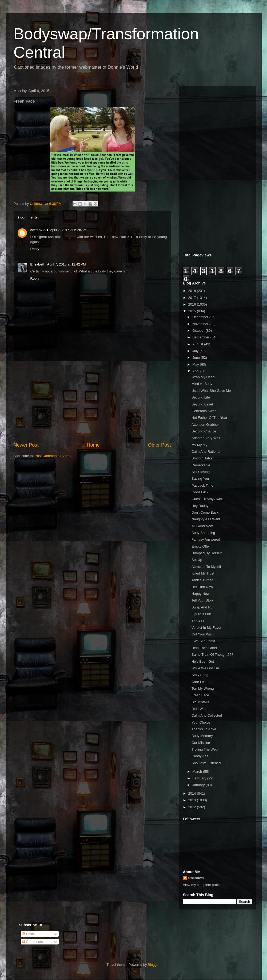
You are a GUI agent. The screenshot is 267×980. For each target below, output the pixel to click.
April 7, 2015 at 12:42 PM (67, 264)
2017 (193, 298)
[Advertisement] (92, 401)
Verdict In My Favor (206, 628)
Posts (28, 934)
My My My (199, 445)
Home (93, 445)
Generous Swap (204, 411)
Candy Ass (200, 756)
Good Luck (200, 492)
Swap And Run (203, 607)
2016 (193, 304)
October (199, 331)
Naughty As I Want (206, 519)
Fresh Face (200, 695)
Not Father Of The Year (209, 418)
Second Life (201, 397)
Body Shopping (203, 533)
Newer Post (26, 445)
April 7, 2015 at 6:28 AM (68, 230)
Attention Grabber (205, 425)
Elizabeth (38, 264)
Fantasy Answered (206, 539)
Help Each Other (204, 648)
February (200, 778)
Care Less (199, 682)
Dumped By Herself (207, 553)
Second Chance (204, 431)
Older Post (160, 445)
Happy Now (200, 594)
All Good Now (202, 526)
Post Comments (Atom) (53, 456)
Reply (35, 249)
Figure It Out (201, 614)
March (198, 772)
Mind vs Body (202, 384)
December (201, 317)
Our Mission (201, 743)
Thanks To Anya (204, 729)
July (196, 351)
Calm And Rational (206, 452)
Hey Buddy (200, 506)
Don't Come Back (205, 512)
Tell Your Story (203, 600)
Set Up (197, 560)
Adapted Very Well (206, 438)
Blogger (154, 965)
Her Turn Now (202, 587)
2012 (193, 807)
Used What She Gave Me (211, 391)
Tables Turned (202, 580)
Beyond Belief (202, 404)
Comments (32, 942)
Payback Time (202, 485)
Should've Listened (206, 763)
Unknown (196, 878)
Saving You (200, 479)
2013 (193, 800)
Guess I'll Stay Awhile (208, 499)
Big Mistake (200, 702)
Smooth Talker (203, 458)
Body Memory (202, 736)
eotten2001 (39, 230)
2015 (193, 311)
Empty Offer (201, 546)
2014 (193, 793)
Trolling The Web (205, 749)
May (196, 364)
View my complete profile (202, 885)
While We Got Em (205, 668)
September (201, 337)
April (196, 371)
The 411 (198, 621)
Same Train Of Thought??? (212, 655)
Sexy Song (200, 675)
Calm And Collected (207, 715)
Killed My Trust (203, 573)
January (199, 785)
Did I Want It (201, 709)
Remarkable (201, 465)
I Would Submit (203, 641)
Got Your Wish (203, 634)
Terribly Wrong (203, 688)
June (197, 358)
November (201, 324)
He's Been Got (203, 661)
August (198, 344)
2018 (193, 291)
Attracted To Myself (206, 567)
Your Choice (201, 722)
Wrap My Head (203, 377)
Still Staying (201, 472)
